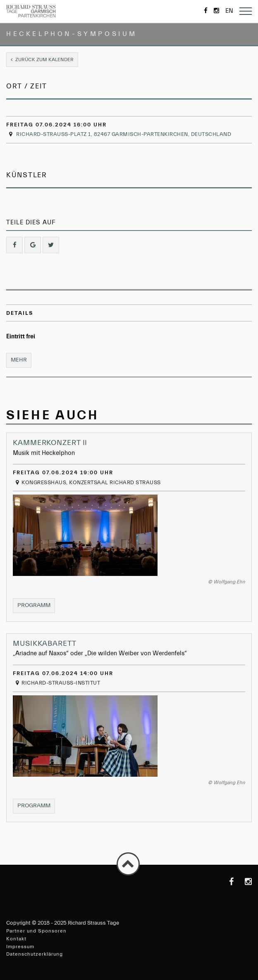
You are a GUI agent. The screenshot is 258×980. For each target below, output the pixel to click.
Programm (36, 607)
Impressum (20, 947)
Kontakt (16, 939)
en (229, 11)
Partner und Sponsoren (36, 931)
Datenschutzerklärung (35, 954)
